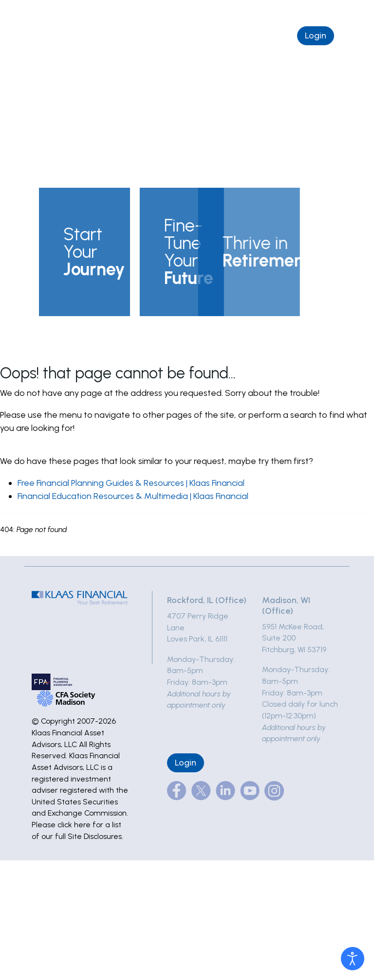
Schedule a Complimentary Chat (218, 36)
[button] (84, 252)
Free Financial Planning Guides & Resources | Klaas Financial (131, 483)
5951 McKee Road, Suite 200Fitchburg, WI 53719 (294, 638)
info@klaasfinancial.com (311, 11)
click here (74, 825)
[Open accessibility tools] (353, 959)
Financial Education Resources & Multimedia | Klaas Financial (133, 496)
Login (316, 36)
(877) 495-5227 (227, 11)
